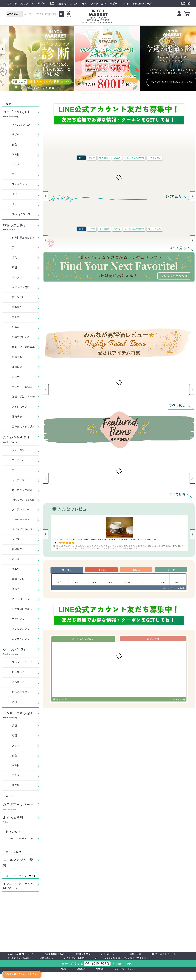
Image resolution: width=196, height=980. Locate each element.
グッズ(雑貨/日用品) (134, 158)
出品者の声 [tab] (153, 642)
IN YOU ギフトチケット (22, 960)
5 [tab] (94, 94)
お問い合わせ (94, 960)
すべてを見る (177, 703)
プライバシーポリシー (129, 976)
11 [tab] (111, 94)
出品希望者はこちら (62, 955)
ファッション (155, 158)
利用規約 (99, 976)
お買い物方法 (124, 955)
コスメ (117, 158)
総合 (81, 158)
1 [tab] (83, 94)
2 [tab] (86, 94)
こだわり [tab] (101, 570)
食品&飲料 (104, 158)
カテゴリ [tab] (67, 570)
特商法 (57, 976)
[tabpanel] (33, 58)
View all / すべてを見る (171, 591)
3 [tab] (89, 94)
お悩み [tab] (136, 570)
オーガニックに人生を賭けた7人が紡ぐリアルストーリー (43, 964)
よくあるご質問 (153, 955)
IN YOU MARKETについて (23, 955)
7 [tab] (100, 94)
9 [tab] (105, 94)
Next (193, 49)
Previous (3, 49)
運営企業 (77, 976)
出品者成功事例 (96, 955)
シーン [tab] (171, 570)
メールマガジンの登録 (61, 960)
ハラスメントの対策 (126, 960)
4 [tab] (92, 94)
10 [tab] (108, 94)
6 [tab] (97, 94)
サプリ (92, 158)
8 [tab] (102, 94)
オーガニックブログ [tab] (83, 642)
